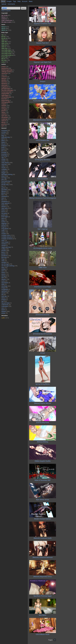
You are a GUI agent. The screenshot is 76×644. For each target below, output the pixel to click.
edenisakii (5, 85)
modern (5, 234)
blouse (5, 144)
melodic (5, 105)
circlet (5, 161)
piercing (5, 257)
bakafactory (6, 68)
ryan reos (6, 116)
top (4, 301)
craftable (5, 169)
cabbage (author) (7, 72)
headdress (5, 201)
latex (4, 220)
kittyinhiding (6, 100)
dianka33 (5, 83)
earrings (6, 178)
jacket (4, 215)
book (4, 147)
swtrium (5, 121)
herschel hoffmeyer (9, 90)
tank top (5, 296)
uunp (5, 62)
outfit (5, 318)
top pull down (7, 303)
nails (4, 240)
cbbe (5, 40)
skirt (4, 278)
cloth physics (7, 163)
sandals (5, 262)
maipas (5, 104)
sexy (4, 267)
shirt (4, 271)
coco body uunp (8, 53)
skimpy (5, 276)
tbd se (5, 59)
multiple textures (8, 237)
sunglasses (6, 289)
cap (4, 157)
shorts (5, 274)
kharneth (5, 99)
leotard (5, 225)
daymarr (6, 78)
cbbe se (6, 47)
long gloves (6, 229)
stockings (6, 286)
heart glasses (6, 203)
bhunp (5, 37)
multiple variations (9, 239)
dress (5, 176)
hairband (5, 196)
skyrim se (6, 30)
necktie (4, 245)
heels (5, 205)
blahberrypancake (8, 70)
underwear (6, 306)
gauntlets (6, 190)
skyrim (5, 28)
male (5, 230)
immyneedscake (8, 97)
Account (25, 1)
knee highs (6, 217)
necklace (6, 244)
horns (4, 212)
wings (4, 313)
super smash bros (8, 20)
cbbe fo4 (5, 45)
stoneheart (6, 117)
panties (5, 251)
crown (5, 171)
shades (4, 269)
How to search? (6, 11)
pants (5, 252)
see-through (7, 264)
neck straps (6, 242)
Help (19, 1)
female (6, 183)
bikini (5, 141)
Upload (4, 4)
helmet (5, 207)
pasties (5, 254)
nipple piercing (7, 247)
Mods (3, 1)
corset (5, 168)
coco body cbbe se (8, 52)
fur (4, 186)
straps (5, 288)
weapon (5, 311)
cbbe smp (6, 48)
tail (4, 294)
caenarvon (6, 73)
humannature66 (7, 92)
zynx (4, 126)
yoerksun (5, 124)
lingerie (5, 227)
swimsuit (5, 291)
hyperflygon (6, 95)
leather (5, 222)
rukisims (5, 114)
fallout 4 (5, 27)
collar (5, 166)
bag (4, 135)
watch (4, 310)
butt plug (5, 156)
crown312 (5, 77)
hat (4, 200)
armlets (5, 132)
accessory (6, 130)
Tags (15, 1)
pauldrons (6, 256)
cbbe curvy (6, 43)
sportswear (6, 283)
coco (4, 75)
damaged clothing (8, 174)
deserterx (6, 82)
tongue (4, 300)
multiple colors (8, 235)
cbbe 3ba (6, 42)
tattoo (5, 298)
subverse (5, 19)
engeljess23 (6, 87)
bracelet (5, 152)
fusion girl (6, 57)
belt (4, 139)
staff (4, 284)
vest (4, 308)
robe (4, 261)
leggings (5, 223)
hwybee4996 (7, 94)
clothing (6, 164)
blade (4, 142)
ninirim (5, 107)
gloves (5, 193)
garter (5, 188)
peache (5, 111)
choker (5, 159)
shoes (5, 272)
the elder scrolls (8, 22)
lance (4, 218)
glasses (5, 191)
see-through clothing (9, 266)
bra (4, 151)
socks (4, 281)
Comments (11, 4)
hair (4, 195)
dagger (5, 173)
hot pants (5, 213)
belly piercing (7, 137)
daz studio (6, 15)
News (31, 1)
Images (9, 1)
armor (5, 134)
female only (7, 185)
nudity (5, 249)
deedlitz (5, 80)
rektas (5, 112)
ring (4, 259)
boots (5, 149)
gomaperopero (7, 89)
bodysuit (6, 146)
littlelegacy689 (7, 102)
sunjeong (6, 119)
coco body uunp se (8, 55)
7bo (4, 35)
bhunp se (6, 38)
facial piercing (7, 181)
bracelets (5, 154)
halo (4, 198)
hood (5, 210)
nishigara (5, 109)
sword (5, 293)
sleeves (5, 279)
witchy (5, 122)
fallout (5, 17)
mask (5, 232)
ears (4, 179)
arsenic (5, 67)
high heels (6, 208)
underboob (6, 305)
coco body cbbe (8, 50)
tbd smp (6, 60)
